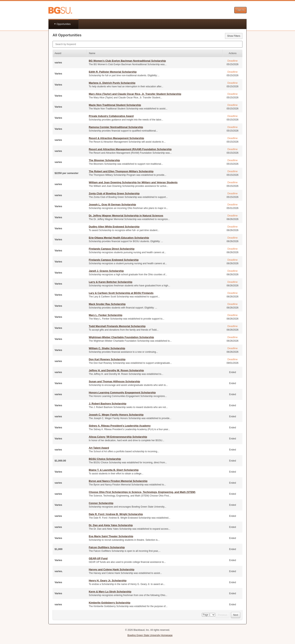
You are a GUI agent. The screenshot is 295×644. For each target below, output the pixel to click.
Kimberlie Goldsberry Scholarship (110, 603)
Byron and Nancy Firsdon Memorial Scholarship (118, 481)
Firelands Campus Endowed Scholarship (114, 260)
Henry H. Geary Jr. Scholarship (108, 581)
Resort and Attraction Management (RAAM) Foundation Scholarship (130, 149)
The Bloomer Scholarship (104, 160)
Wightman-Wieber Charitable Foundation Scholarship (121, 337)
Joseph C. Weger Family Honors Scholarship (116, 415)
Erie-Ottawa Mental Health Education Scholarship (119, 238)
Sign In (240, 10)
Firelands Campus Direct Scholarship (112, 249)
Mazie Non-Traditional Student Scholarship (115, 105)
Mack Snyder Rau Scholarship (107, 304)
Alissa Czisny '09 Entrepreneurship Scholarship (118, 437)
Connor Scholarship (101, 503)
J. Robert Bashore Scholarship (108, 404)
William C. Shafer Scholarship (107, 348)
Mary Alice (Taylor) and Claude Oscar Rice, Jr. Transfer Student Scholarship (135, 94)
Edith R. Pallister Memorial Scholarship (113, 72)
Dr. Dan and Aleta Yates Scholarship (111, 525)
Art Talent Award (99, 448)
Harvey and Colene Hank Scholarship (112, 569)
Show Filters (234, 36)
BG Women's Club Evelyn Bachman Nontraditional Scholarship (127, 61)
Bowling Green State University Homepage (150, 635)
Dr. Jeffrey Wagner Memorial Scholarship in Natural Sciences (126, 216)
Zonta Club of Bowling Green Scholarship (114, 193)
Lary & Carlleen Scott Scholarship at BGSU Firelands (121, 293)
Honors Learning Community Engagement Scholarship (122, 393)
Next (236, 615)
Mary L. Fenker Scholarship (106, 315)
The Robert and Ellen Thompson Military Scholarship (121, 171)
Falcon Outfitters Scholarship (107, 547)
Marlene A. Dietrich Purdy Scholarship (112, 83)
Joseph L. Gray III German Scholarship (112, 204)
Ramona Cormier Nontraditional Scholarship (116, 127)
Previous (223, 615)
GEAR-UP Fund (98, 558)
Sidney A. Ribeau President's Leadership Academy (120, 426)
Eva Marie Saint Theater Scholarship (111, 536)
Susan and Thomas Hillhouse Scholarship (114, 381)
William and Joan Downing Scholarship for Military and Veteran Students (133, 182)
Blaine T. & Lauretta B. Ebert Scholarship (114, 470)
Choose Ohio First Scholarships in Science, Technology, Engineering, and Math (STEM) (142, 492)
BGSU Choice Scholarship (105, 459)
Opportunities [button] (64, 24)
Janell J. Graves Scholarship (106, 271)
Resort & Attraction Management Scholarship (116, 138)
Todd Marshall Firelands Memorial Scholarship (117, 326)
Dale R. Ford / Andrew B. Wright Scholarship (116, 514)
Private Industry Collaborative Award (111, 116)
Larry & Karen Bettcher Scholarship (111, 282)
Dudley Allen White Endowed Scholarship (114, 227)
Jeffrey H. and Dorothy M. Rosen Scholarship (116, 370)
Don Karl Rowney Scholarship (107, 359)
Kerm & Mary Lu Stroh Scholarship (110, 592)
